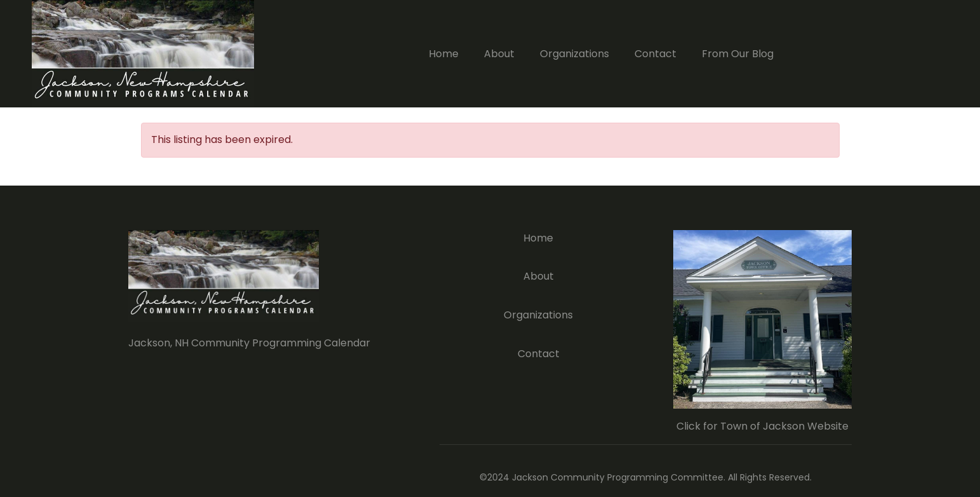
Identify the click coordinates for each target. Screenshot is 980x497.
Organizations (574, 54)
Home (444, 54)
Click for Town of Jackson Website (762, 426)
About (499, 54)
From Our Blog (738, 54)
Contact (655, 54)
